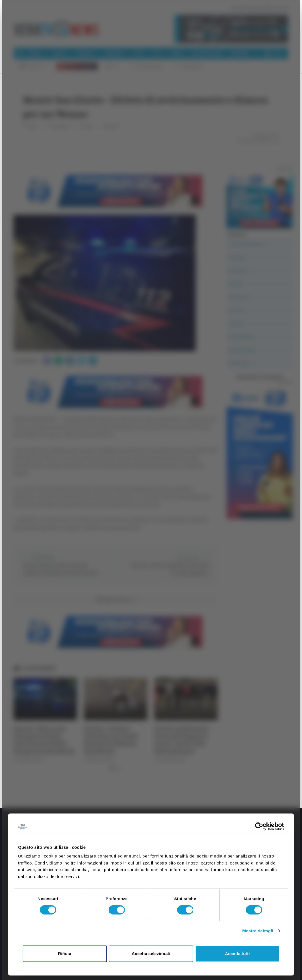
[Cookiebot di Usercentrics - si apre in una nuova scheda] (259, 826)
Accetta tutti (237, 953)
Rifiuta (65, 953)
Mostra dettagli (258, 931)
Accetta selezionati (151, 953)
